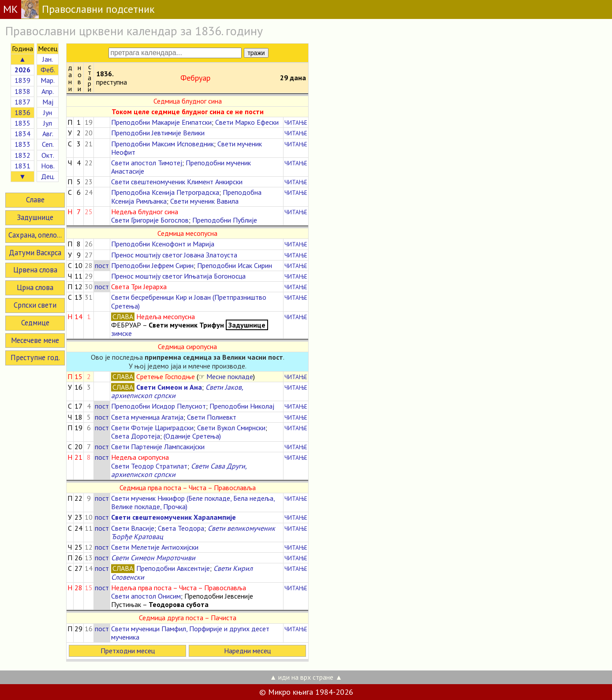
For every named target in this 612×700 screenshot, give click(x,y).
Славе (35, 200)
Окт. (48, 155)
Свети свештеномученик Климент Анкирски (177, 182)
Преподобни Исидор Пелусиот (159, 406)
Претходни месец (128, 651)
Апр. (48, 91)
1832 (22, 155)
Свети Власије (133, 528)
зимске (121, 333)
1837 (22, 102)
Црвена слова (35, 270)
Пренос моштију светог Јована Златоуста (174, 255)
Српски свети (35, 305)
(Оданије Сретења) (192, 436)
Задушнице (35, 217)
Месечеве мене (35, 340)
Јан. (48, 59)
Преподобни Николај (242, 406)
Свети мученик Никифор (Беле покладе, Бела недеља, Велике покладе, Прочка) (193, 502)
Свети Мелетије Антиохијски (155, 547)
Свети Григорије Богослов (150, 220)
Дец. (48, 176)
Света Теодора (181, 528)
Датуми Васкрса (35, 253)
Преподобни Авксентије (173, 568)
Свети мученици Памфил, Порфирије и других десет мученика (190, 633)
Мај (48, 102)
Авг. (48, 134)
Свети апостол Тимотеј (147, 163)
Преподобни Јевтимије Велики (158, 133)
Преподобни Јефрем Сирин (152, 265)
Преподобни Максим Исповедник (162, 144)
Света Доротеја (136, 436)
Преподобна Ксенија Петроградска (165, 192)
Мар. (48, 80)
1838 (22, 91)
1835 (22, 123)
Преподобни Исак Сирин (235, 265)
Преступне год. (35, 357)
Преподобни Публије (225, 220)
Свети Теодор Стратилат (149, 466)
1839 (22, 80)
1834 (22, 134)
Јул (48, 123)
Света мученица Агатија (147, 417)
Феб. (48, 70)
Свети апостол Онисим (146, 596)
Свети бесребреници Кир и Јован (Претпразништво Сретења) (189, 301)
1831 (22, 166)
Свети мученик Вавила (204, 201)
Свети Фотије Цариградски (152, 428)
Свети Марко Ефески (247, 122)
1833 (22, 144)
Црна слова (35, 287)
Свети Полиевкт (212, 417)
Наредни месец (247, 651)
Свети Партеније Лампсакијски (158, 447)
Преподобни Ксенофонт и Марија (163, 244)
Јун (48, 112)
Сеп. (48, 144)
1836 (22, 112)
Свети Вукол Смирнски (231, 428)
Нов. (48, 166)
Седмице (35, 323)
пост (102, 265)
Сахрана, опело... (35, 235)
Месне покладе (230, 376)
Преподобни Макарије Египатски (161, 122)
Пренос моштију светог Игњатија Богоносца (178, 276)
